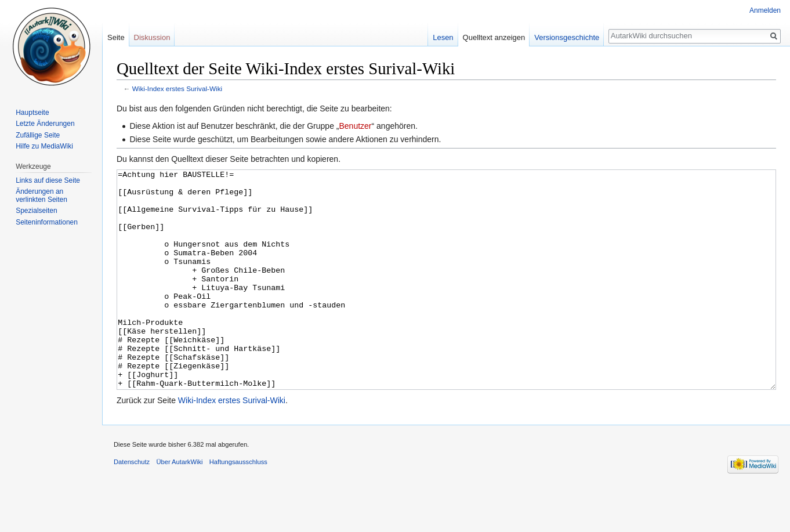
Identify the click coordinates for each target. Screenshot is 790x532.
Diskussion (152, 37)
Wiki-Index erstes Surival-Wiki (177, 88)
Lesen (443, 37)
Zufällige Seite (38, 135)
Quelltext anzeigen (494, 37)
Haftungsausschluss (238, 505)
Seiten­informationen (47, 222)
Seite (116, 37)
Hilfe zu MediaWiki (44, 146)
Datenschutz (132, 505)
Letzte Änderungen (45, 124)
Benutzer (355, 126)
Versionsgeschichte (567, 37)
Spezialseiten (36, 211)
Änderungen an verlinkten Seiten (41, 196)
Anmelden (765, 10)
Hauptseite (32, 113)
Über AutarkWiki (179, 505)
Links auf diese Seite (48, 180)
